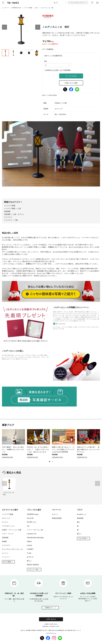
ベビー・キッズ (8, 534)
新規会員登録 (57, 518)
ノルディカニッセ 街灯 (9, 493)
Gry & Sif (30, 518)
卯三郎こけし (32, 522)
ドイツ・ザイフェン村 (35, 530)
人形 (36, 8)
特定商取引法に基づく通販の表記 (46, 630)
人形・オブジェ (18, 214)
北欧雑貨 (7, 211)
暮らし (79, 534)
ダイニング (6, 518)
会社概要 (28, 630)
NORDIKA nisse (16, 8)
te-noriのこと (82, 514)
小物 (16, 220)
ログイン (55, 514)
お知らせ (23, 630)
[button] (4, 27)
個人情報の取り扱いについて (73, 630)
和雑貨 (4, 541)
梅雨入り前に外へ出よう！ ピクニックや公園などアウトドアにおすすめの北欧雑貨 (63, 449)
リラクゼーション (8, 526)
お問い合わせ (51, 619)
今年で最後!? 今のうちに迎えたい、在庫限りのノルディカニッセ (13, 449)
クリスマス (8, 217)
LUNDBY (30, 549)
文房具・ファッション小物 (12, 530)
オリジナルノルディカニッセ (12, 549)
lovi (28, 526)
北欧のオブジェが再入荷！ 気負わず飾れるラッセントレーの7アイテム (88, 449)
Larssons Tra (32, 534)
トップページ (6, 8)
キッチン (5, 522)
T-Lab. (29, 553)
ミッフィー (6, 557)
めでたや (30, 557)
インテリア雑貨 (28, 8)
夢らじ (29, 561)
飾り (79, 522)
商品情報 (80, 518)
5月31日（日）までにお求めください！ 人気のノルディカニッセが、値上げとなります (38, 449)
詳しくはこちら (61, 324)
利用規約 (34, 630)
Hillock (29, 541)
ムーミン (5, 553)
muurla (29, 545)
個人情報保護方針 (60, 630)
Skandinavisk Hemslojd (35, 538)
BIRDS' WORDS (33, 565)
